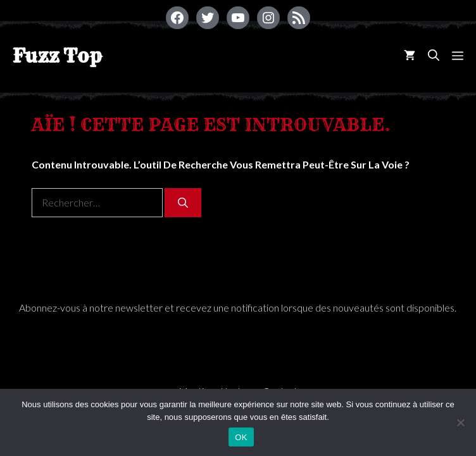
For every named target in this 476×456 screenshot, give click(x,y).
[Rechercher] (183, 203)
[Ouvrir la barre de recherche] (434, 55)
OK (241, 437)
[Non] (460, 422)
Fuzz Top (57, 56)
